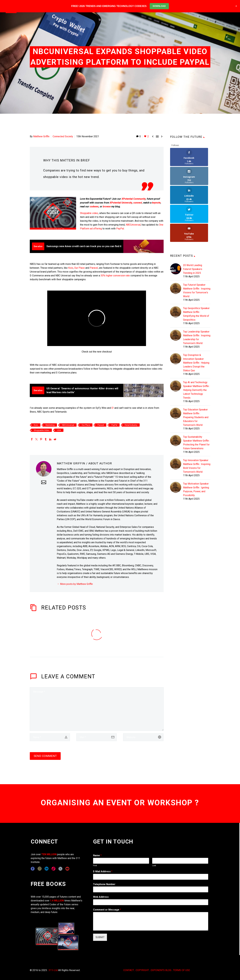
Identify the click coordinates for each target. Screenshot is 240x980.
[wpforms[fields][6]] (151, 889)
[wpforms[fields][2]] (151, 921)
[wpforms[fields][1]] (151, 877)
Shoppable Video (42, 430)
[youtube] (67, 869)
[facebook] (33, 869)
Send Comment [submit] (45, 756)
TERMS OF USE (181, 970)
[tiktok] (53, 869)
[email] (97, 737)
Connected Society (63, 136)
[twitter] (60, 869)
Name (97, 855)
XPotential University (121, 203)
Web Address (101, 897)
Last (154, 865)
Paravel (94, 268)
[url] (143, 737)
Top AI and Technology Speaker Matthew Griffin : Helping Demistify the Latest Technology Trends (196, 352)
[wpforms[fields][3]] (151, 902)
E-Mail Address (103, 871)
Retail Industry (131, 425)
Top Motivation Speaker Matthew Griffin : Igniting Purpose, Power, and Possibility (196, 452)
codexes (94, 207)
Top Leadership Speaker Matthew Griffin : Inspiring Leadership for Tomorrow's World (197, 300)
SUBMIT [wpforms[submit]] (100, 937)
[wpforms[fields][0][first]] (121, 861)
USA (59, 430)
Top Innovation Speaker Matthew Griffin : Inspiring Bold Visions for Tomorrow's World (197, 428)
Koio (71, 268)
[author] (50, 737)
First (95, 865)
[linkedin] (47, 869)
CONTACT (129, 970)
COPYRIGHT (142, 970)
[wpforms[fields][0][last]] (180, 861)
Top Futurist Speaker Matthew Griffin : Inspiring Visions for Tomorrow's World (197, 253)
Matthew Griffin (41, 136)
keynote (156, 203)
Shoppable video (89, 213)
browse (107, 207)
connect (138, 203)
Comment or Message (107, 910)
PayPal (120, 229)
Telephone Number (104, 884)
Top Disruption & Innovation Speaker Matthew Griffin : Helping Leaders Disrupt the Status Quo (196, 325)
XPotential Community (134, 199)
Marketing (50, 425)
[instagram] (40, 869)
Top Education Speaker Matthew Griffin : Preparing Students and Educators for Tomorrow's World (196, 379)
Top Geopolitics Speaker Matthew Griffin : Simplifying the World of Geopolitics (196, 276)
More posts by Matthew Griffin (76, 584)
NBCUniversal (133, 225)
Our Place (79, 268)
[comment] (97, 709)
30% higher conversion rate (115, 276)
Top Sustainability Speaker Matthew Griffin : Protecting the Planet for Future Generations (196, 405)
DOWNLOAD (159, 6)
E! (113, 408)
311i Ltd (53, 970)
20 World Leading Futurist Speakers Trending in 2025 (193, 231)
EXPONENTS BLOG (161, 970)
